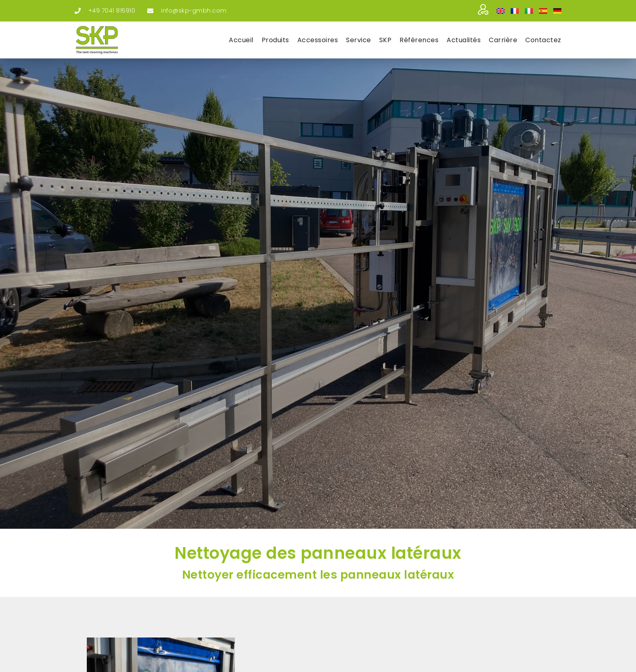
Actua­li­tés (464, 40)
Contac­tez (543, 40)
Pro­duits (275, 40)
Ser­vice (359, 40)
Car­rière (503, 40)
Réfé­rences (419, 40)
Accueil (241, 40)
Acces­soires (318, 40)
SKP (386, 40)
